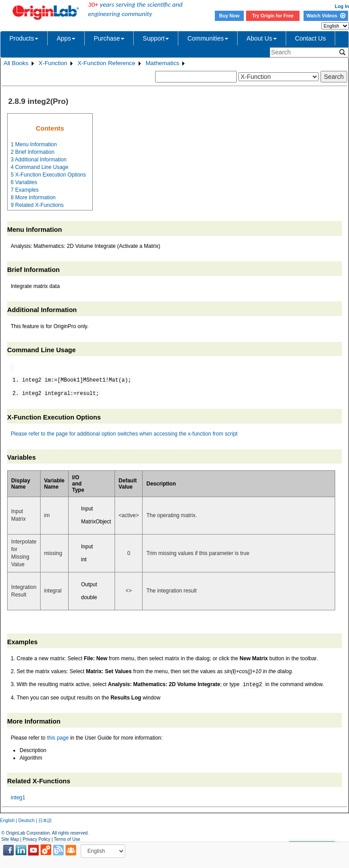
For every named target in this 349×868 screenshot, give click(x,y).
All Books (16, 63)
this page (58, 738)
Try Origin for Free (273, 16)
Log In (342, 6)
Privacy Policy (37, 839)
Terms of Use (67, 839)
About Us (262, 38)
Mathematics (163, 63)
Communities (208, 38)
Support (156, 38)
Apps (66, 38)
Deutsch (27, 821)
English (7, 821)
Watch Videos (326, 16)
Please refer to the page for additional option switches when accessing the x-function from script (124, 434)
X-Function (53, 63)
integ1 (18, 798)
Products (24, 38)
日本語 (45, 821)
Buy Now (230, 16)
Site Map (10, 839)
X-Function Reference (107, 63)
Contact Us (310, 38)
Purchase (109, 38)
